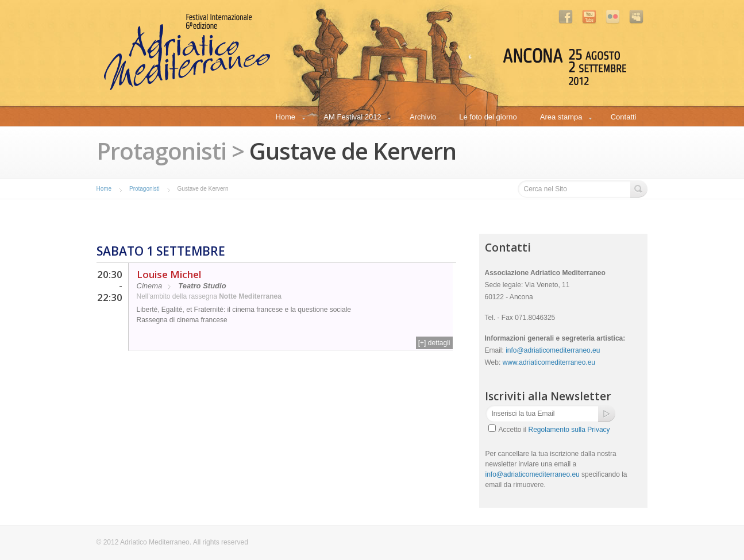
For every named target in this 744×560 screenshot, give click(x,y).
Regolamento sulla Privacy (569, 430)
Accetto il (554, 430)
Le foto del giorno (488, 117)
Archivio (423, 117)
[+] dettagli (434, 343)
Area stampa (561, 119)
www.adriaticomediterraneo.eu (549, 362)
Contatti (624, 117)
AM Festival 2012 (352, 119)
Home (285, 119)
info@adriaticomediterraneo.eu (553, 350)
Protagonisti (144, 189)
